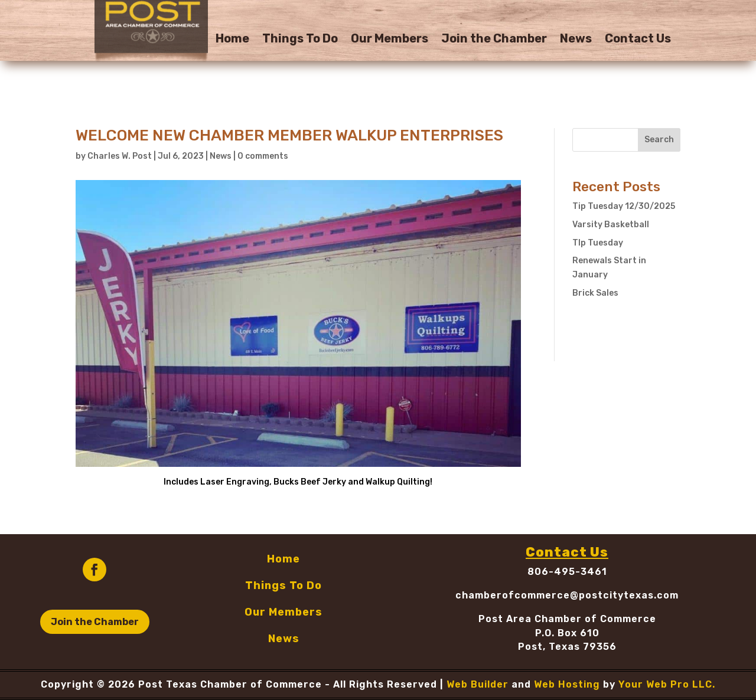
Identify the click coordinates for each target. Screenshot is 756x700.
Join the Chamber (494, 40)
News (576, 40)
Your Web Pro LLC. (667, 684)
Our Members (390, 40)
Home (232, 40)
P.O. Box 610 (567, 633)
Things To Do (300, 40)
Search (659, 140)
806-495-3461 (567, 572)
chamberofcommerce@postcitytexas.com (567, 595)
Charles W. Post (120, 156)
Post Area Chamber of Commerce (567, 619)
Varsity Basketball (611, 225)
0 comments (263, 156)
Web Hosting (567, 684)
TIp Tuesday (598, 243)
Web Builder (478, 684)
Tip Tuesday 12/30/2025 (624, 206)
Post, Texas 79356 (567, 647)
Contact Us (638, 40)
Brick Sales (595, 293)
